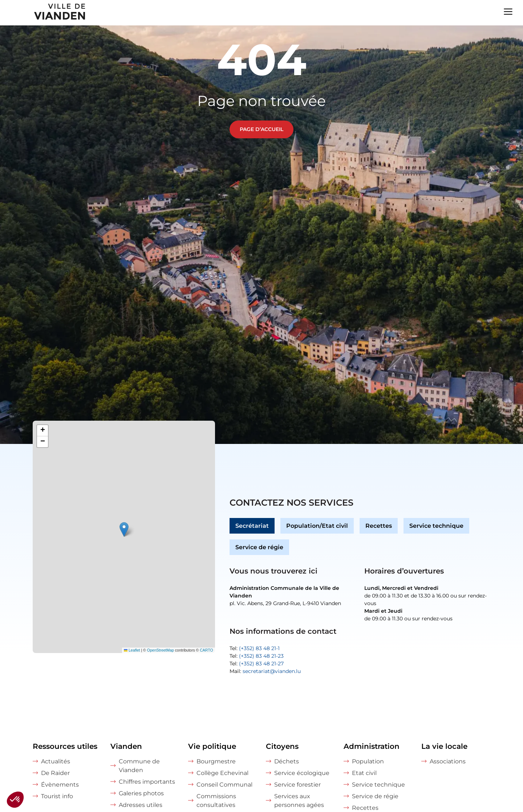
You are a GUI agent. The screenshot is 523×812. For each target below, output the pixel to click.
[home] (43, 13)
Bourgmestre (216, 761)
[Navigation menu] (508, 11)
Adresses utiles (141, 805)
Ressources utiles (65, 746)
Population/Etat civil (317, 526)
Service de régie (259, 547)
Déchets (287, 761)
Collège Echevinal (222, 773)
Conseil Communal (224, 785)
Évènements (60, 785)
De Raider (55, 773)
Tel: (255, 648)
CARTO (206, 650)
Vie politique (212, 746)
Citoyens (282, 746)
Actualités (56, 761)
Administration (372, 746)
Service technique (436, 526)
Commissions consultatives (216, 801)
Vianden (126, 746)
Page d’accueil (261, 129)
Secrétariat (252, 526)
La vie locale (444, 746)
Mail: (265, 671)
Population (368, 761)
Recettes (379, 526)
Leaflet (132, 650)
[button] (124, 529)
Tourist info (57, 796)
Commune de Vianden (139, 766)
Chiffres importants (147, 782)
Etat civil (364, 773)
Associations (448, 761)
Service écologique (302, 773)
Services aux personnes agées (299, 801)
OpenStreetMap (161, 650)
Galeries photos (141, 793)
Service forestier (297, 785)
